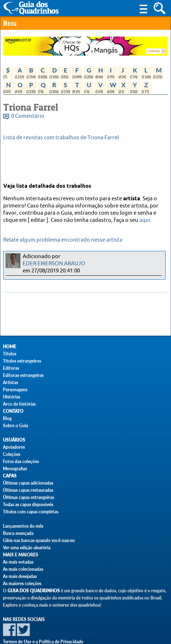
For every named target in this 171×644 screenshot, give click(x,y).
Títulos (10, 354)
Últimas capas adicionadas (28, 483)
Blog (7, 418)
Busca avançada (18, 533)
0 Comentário (28, 116)
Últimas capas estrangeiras (28, 497)
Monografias (15, 469)
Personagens (15, 390)
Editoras (11, 368)
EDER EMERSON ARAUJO (54, 264)
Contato (13, 411)
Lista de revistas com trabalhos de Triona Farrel (61, 138)
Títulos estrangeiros (22, 361)
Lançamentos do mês (23, 526)
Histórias (12, 397)
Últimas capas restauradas (28, 490)
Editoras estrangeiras (23, 375)
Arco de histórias (19, 404)
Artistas (10, 382)
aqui (145, 220)
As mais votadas (18, 562)
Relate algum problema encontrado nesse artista (63, 240)
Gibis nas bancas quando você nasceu (39, 540)
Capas (10, 476)
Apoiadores (14, 447)
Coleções (12, 454)
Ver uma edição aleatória (27, 548)
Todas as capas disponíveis (28, 505)
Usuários (14, 440)
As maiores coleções (22, 584)
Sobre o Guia (15, 426)
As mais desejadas (20, 576)
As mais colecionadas (23, 569)
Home (10, 347)
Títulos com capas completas (31, 512)
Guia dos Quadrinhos (34, 591)
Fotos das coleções (21, 461)
